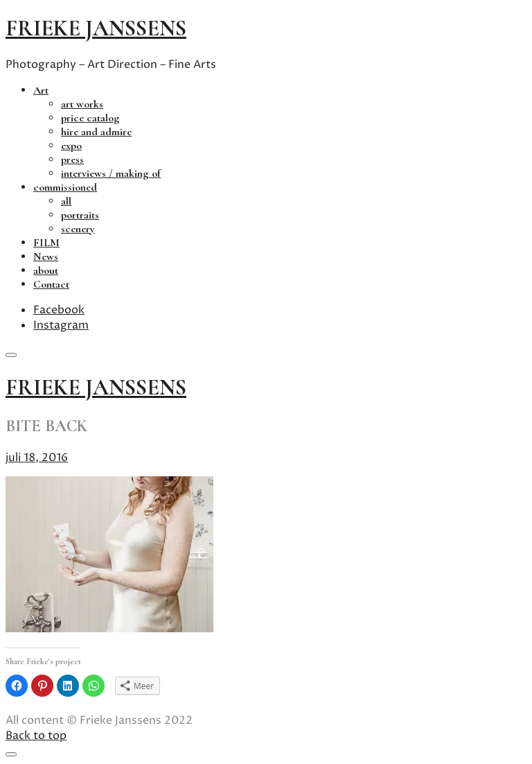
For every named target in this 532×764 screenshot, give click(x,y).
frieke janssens (96, 28)
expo (71, 146)
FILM (46, 243)
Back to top (36, 736)
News (46, 257)
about (46, 270)
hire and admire (96, 132)
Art (41, 90)
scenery (78, 229)
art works (82, 104)
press (72, 159)
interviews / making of (111, 173)
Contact (51, 284)
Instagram (61, 325)
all (66, 201)
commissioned (65, 187)
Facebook (59, 310)
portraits (80, 215)
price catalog (90, 118)
